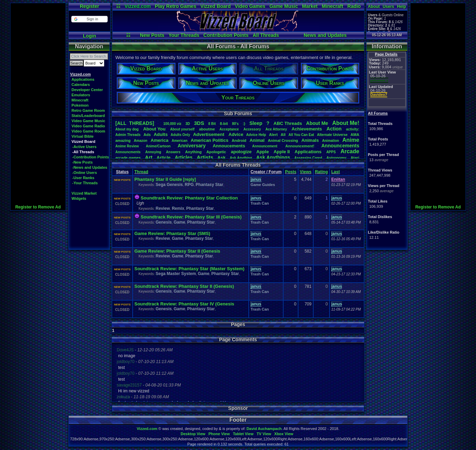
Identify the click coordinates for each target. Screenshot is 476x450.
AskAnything (241, 158)
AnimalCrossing (283, 140)
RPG (189, 185)
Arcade (350, 151)
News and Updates (325, 35)
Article (163, 158)
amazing (123, 140)
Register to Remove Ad (38, 207)
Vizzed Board (216, 6)
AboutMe (317, 123)
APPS (331, 152)
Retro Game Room (88, 110)
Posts (291, 172)
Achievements (307, 129)
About (374, 7)
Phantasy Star (209, 185)
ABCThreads (288, 123)
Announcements (340, 146)
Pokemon (80, 105)
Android (239, 140)
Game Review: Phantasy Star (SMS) (172, 233)
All (283, 135)
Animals (310, 140)
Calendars (81, 85)
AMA (355, 135)
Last (336, 172)
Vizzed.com (137, 6)
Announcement (265, 146)
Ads (147, 135)
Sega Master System (176, 274)
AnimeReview (127, 146)
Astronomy (336, 158)
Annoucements (229, 146)
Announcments (128, 152)
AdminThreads (128, 135)
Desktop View (193, 434)
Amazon (141, 141)
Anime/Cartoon (158, 146)
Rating (321, 172)
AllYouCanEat (301, 135)
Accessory (252, 129)
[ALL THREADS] (135, 123)
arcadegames (128, 158)
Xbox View (284, 434)
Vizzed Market (84, 193)
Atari (355, 158)
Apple (263, 152)
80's (235, 124)
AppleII (282, 152)
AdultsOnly (180, 135)
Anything (193, 152)
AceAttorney (276, 129)
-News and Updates (90, 167)
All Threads (266, 35)
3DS (199, 123)
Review (163, 208)
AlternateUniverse (332, 135)
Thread (141, 172)
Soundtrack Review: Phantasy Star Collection (189, 198)
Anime (351, 140)
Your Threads (184, 35)
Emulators (81, 95)
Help (401, 7)
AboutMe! (346, 123)
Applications (83, 79)
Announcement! (300, 146)
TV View (264, 434)
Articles (184, 157)
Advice (236, 134)
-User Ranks (83, 178)
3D (188, 124)
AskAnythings (273, 157)
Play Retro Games (175, 6)
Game (179, 222)
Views (306, 172)
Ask (221, 158)
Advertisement (209, 134)
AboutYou (154, 129)
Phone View (219, 434)
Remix (178, 208)
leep (256, 123)
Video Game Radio (88, 126)
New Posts (152, 35)
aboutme (207, 129)
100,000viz (172, 124)
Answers (173, 152)
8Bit (212, 124)
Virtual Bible (83, 136)
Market (310, 6)
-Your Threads (85, 183)
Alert (273, 135)
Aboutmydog (127, 129)
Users (388, 7)
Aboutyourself (182, 129)
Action (334, 129)
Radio (354, 6)
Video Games (250, 6)
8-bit (224, 124)
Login (89, 36)
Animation (331, 141)
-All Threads (83, 152)
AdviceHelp (256, 135)
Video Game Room (88, 131)
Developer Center (87, 90)
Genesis (164, 222)
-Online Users (85, 173)
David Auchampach (264, 429)
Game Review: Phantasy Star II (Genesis (177, 251)
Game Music (284, 6)
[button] (89, 19)
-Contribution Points (91, 157)
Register (89, 6)
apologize (241, 152)
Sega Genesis (169, 185)
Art (149, 157)
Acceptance (229, 129)
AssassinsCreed (308, 158)
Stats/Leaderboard (88, 116)
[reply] (189, 179)
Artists (205, 157)
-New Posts (82, 162)
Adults (161, 134)
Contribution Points (226, 35)
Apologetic (216, 152)
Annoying (153, 152)
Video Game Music (88, 121)
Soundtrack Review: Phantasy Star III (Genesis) (191, 217)
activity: (353, 129)
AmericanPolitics (210, 140)
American (180, 141)
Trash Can (260, 203)
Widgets (79, 198)
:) (244, 124)
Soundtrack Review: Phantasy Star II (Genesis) (184, 286)
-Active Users (84, 147)
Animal (257, 140)
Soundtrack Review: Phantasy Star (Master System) (189, 269)
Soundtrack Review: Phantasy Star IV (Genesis (184, 304)
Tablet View (243, 434)
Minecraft (332, 6)
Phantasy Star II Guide (158, 179)
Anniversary (192, 146)
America (159, 140)
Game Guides (263, 185)
